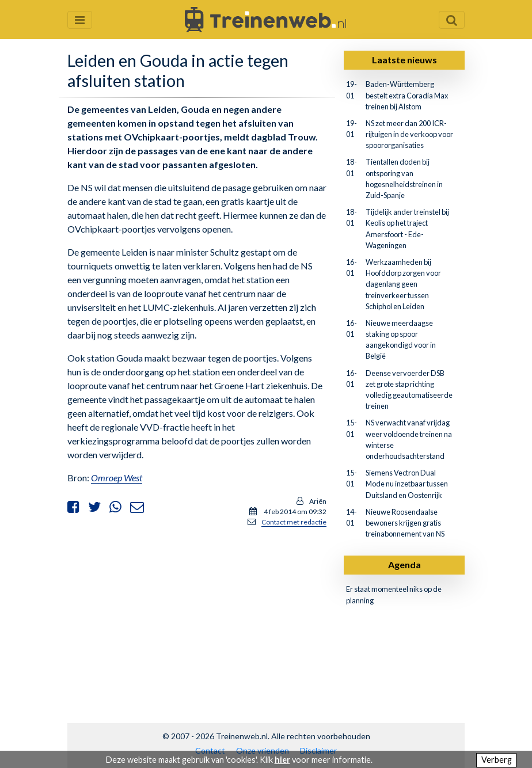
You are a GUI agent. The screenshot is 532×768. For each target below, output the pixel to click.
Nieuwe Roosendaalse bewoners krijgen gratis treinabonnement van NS (405, 523)
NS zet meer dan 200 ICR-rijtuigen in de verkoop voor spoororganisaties (409, 134)
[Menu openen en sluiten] (80, 20)
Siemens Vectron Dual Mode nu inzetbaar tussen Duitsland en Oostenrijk (407, 484)
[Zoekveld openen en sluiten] (452, 20)
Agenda (404, 564)
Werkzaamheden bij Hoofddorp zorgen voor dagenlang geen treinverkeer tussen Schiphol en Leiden (403, 284)
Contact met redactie (294, 522)
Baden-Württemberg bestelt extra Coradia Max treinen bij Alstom (407, 95)
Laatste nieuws (404, 60)
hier (282, 760)
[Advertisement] (197, 617)
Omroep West (117, 478)
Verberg (497, 760)
